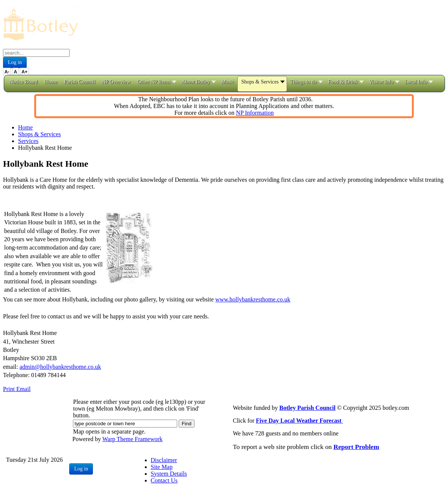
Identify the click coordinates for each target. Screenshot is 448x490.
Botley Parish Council (308, 408)
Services (28, 141)
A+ (24, 72)
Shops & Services (39, 134)
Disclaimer (164, 460)
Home (25, 127)
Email (23, 389)
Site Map (162, 467)
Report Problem (356, 447)
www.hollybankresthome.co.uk (253, 299)
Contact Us (164, 480)
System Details (169, 474)
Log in (15, 62)
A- (7, 72)
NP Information (255, 113)
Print (10, 389)
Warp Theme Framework (132, 439)
